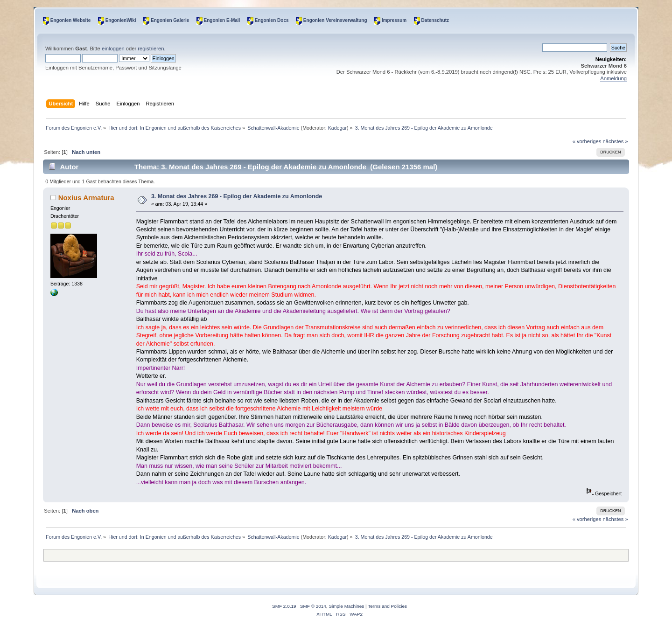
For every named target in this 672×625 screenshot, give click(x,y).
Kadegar (337, 128)
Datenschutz (435, 20)
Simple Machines (346, 606)
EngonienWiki (121, 20)
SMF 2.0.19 (284, 606)
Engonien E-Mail (222, 20)
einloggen (113, 49)
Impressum (394, 20)
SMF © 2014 (313, 606)
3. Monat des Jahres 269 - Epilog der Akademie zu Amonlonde (237, 196)
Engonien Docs (272, 20)
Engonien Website (71, 20)
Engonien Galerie (170, 20)
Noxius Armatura (86, 198)
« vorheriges (587, 141)
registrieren (151, 49)
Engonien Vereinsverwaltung (335, 20)
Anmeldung (613, 78)
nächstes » (616, 141)
